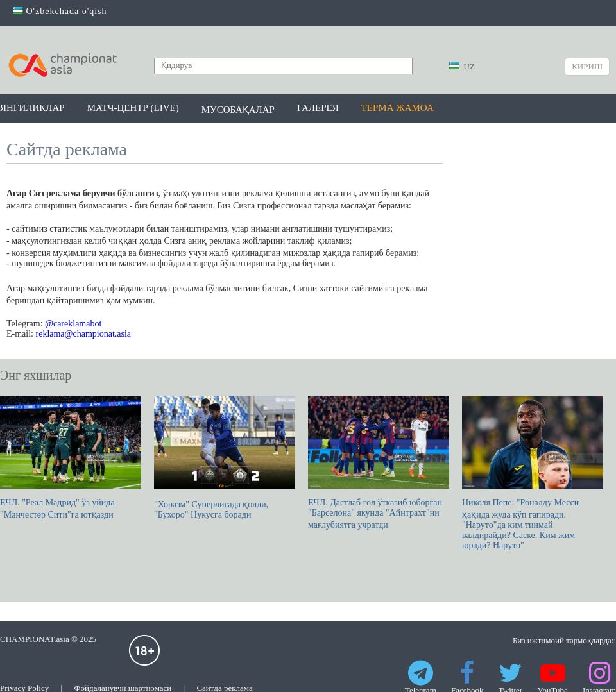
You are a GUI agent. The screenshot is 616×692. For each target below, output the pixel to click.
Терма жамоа (398, 108)
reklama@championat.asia (84, 334)
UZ (462, 66)
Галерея (318, 108)
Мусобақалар (238, 110)
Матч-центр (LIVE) (133, 108)
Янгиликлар (32, 108)
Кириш (587, 66)
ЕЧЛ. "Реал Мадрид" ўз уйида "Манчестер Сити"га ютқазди (71, 458)
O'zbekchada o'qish (60, 11)
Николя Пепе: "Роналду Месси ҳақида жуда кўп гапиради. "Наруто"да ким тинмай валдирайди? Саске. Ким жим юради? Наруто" (533, 473)
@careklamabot (73, 324)
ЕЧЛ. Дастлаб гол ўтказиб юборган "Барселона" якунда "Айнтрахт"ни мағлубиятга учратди (379, 463)
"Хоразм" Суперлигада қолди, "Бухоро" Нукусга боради (225, 458)
